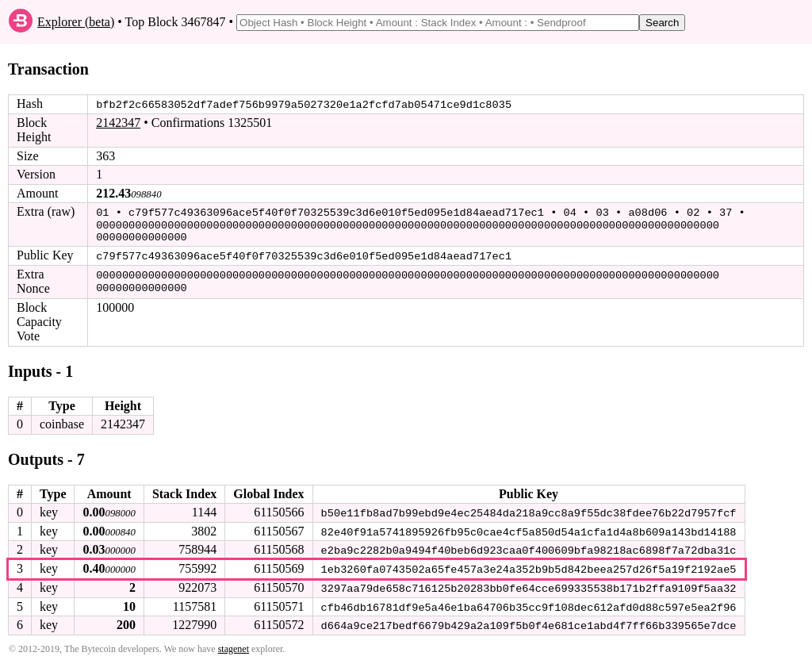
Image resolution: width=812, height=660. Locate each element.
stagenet (234, 645)
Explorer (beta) (76, 22)
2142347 (118, 123)
